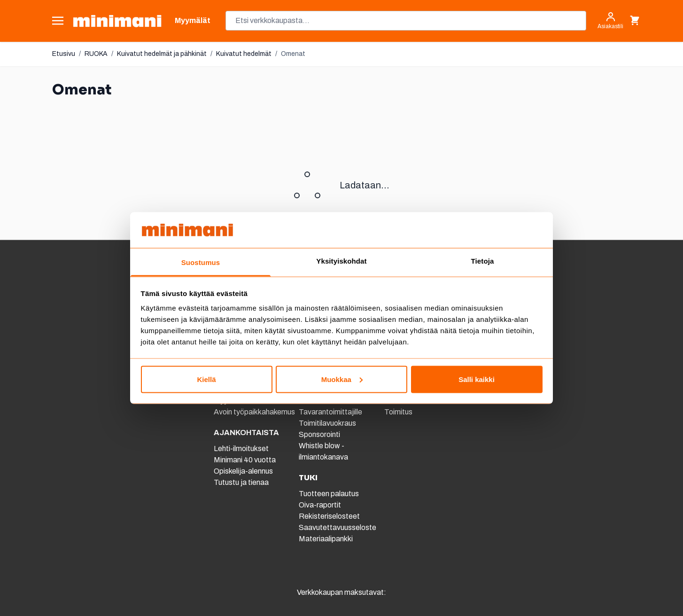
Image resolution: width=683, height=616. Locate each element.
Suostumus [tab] (201, 262)
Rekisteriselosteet (329, 516)
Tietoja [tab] (483, 261)
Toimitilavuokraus (327, 423)
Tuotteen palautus (330, 494)
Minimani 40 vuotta (245, 460)
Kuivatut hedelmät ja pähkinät (162, 54)
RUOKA (96, 54)
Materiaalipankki (326, 539)
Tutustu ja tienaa (241, 482)
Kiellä (206, 379)
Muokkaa (342, 379)
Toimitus (398, 412)
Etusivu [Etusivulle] (64, 54)
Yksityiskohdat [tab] (341, 261)
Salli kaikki (477, 379)
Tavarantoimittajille (330, 412)
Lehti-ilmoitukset (241, 448)
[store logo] (117, 21)
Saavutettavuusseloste (338, 527)
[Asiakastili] (610, 21)
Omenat (293, 54)
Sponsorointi (319, 434)
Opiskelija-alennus (243, 471)
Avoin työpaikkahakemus (254, 412)
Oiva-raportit (320, 505)
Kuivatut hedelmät (244, 54)
